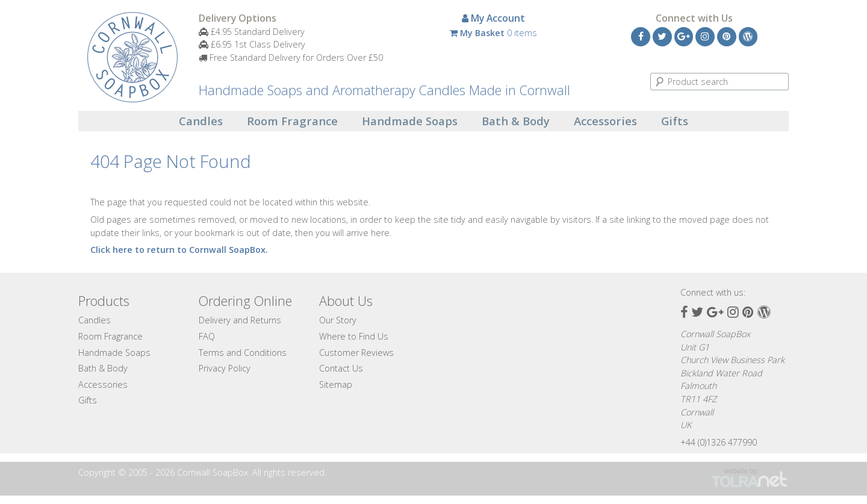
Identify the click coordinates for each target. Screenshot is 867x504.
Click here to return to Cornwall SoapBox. (179, 250)
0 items (493, 33)
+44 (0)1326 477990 (719, 442)
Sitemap (336, 384)
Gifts (675, 121)
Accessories (605, 121)
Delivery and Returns (240, 320)
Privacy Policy (225, 368)
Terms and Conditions (243, 353)
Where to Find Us (354, 336)
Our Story (338, 320)
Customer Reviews (356, 353)
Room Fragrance (292, 121)
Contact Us (341, 368)
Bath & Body (516, 121)
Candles (201, 121)
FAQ (207, 336)
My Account (493, 18)
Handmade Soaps (410, 121)
